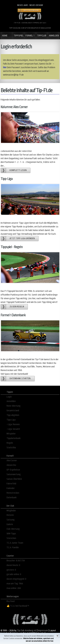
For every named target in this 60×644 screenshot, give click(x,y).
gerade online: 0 (14, 574)
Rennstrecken (13, 493)
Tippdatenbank (14, 438)
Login (9, 397)
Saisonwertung (14, 474)
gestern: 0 (11, 570)
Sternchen (11, 538)
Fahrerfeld (11, 484)
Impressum (43, 631)
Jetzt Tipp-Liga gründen (22, 238)
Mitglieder (11, 511)
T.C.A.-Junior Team (15, 543)
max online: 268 (14, 588)
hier (5, 67)
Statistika (11, 448)
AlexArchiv (11, 465)
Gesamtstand (13, 411)
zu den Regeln (17, 307)
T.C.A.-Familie (13, 547)
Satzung (11, 520)
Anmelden (11, 401)
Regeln (10, 443)
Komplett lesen (18, 170)
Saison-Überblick (14, 479)
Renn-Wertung (14, 406)
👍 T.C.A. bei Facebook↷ (18, 606)
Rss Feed (11, 601)
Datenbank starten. (20, 378)
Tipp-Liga (11, 420)
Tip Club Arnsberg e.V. (27, 631)
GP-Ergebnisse (13, 470)
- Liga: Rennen (13, 424)
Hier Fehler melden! (31, 10)
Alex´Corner (12, 460)
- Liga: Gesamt (13, 429)
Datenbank (12, 498)
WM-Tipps (11, 534)
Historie (10, 515)
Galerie (10, 524)
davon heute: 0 (13, 565)
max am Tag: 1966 (15, 584)
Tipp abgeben (13, 415)
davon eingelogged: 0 (16, 579)
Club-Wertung (13, 529)
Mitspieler (11, 434)
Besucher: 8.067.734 (16, 561)
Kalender (11, 488)
